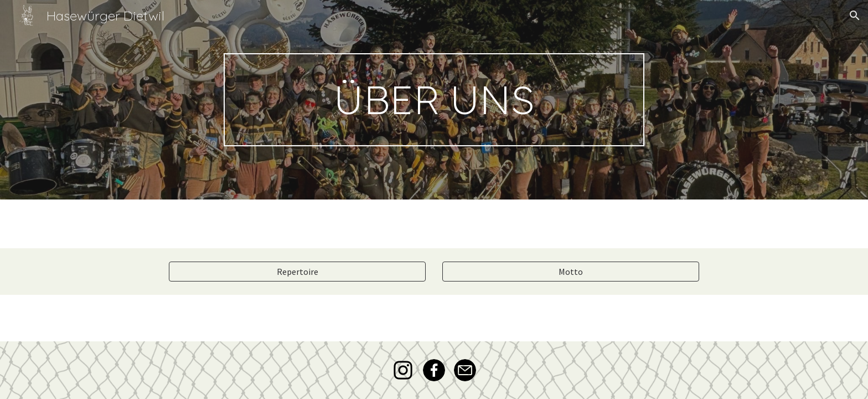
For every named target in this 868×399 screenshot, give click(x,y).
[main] (434, 100)
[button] (855, 16)
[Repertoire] (297, 272)
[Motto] (571, 272)
